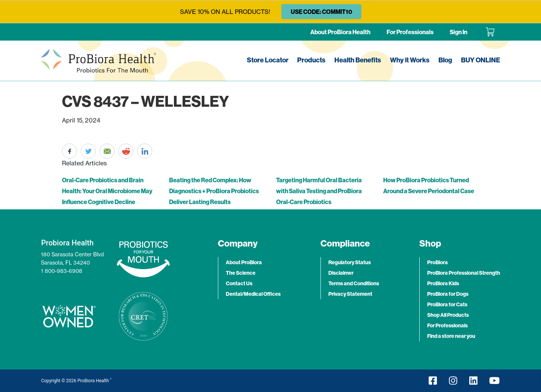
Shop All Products (448, 315)
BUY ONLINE (481, 60)
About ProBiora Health (340, 32)
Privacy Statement (350, 294)
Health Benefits (358, 60)
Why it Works (410, 60)
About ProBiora (244, 262)
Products (311, 60)
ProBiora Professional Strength (464, 273)
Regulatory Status (350, 262)
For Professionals (410, 32)
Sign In (459, 32)
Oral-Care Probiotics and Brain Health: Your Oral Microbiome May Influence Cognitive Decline (107, 191)
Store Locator (268, 60)
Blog (445, 60)
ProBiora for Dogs (448, 294)
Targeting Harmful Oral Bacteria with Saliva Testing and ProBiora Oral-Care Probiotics (319, 191)
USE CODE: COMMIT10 (321, 12)
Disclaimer (341, 273)
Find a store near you (451, 336)
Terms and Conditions (354, 283)
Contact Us (239, 283)
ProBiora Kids (443, 283)
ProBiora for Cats (447, 304)
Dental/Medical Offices (253, 294)
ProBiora (437, 262)
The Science (241, 273)
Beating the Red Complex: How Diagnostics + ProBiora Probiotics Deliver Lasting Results (214, 191)
